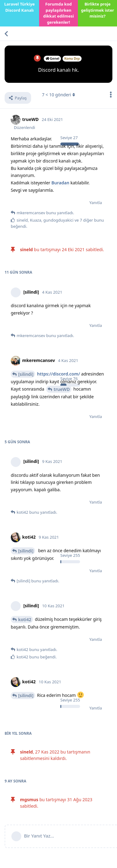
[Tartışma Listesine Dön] (6, 34)
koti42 (25, 619)
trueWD (62, 389)
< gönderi (58, 95)
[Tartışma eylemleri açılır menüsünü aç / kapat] (111, 94)
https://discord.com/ (58, 374)
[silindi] (26, 374)
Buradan (60, 183)
